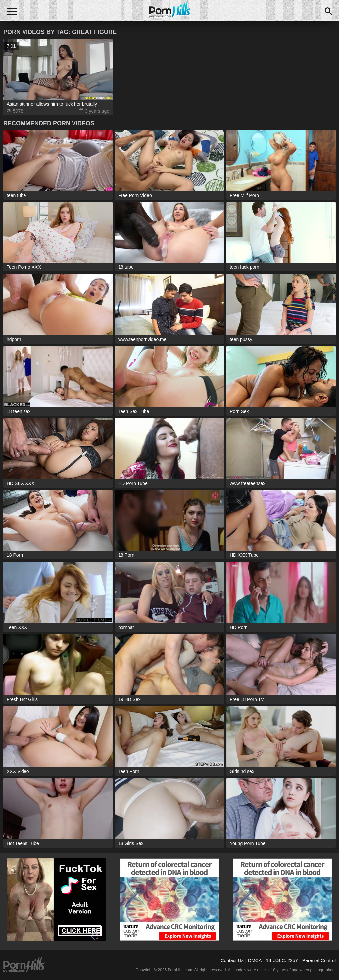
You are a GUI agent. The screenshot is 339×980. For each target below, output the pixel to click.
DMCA (255, 960)
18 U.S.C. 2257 (282, 960)
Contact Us (232, 960)
